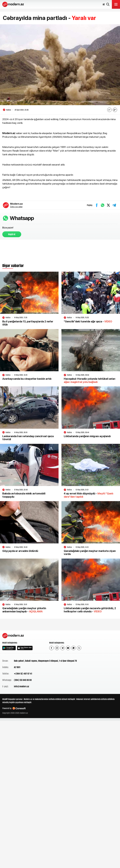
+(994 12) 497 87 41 (23, 674)
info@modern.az (22, 687)
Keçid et (12, 234)
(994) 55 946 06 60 (23, 680)
